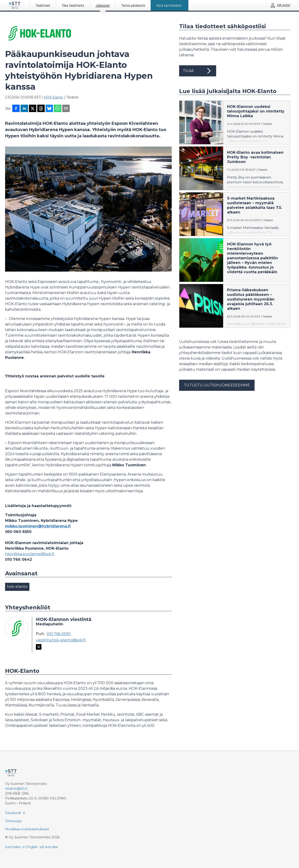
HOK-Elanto (53, 97)
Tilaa (198, 71)
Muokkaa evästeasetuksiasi (27, 829)
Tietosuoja (13, 821)
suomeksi (13, 847)
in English (30, 847)
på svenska (49, 847)
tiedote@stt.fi (16, 789)
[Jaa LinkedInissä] (24, 109)
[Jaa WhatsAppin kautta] (58, 109)
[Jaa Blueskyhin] (49, 109)
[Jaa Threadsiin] (41, 109)
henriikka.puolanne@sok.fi (30, 554)
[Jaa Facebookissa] (16, 109)
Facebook (13, 813)
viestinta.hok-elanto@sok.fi (61, 640)
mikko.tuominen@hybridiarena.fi (38, 526)
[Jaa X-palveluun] (33, 109)
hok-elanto (17, 587)
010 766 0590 (59, 634)
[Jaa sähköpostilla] (66, 109)
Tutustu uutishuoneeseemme (217, 385)
